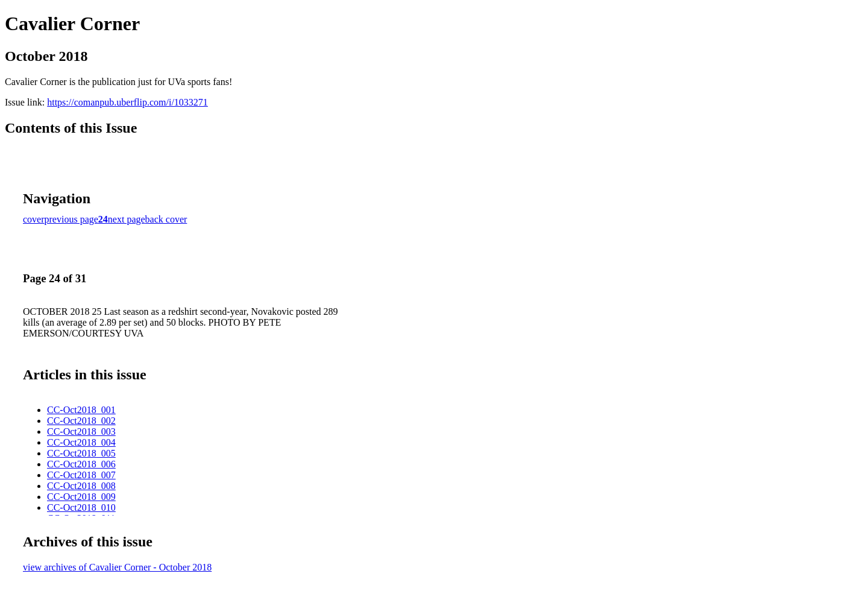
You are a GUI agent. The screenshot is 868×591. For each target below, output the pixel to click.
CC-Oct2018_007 (81, 475)
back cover (166, 219)
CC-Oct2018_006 (81, 464)
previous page (71, 219)
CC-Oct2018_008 (81, 486)
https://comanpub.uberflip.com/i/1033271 (127, 102)
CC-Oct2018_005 (81, 453)
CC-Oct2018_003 (81, 431)
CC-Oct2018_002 (81, 421)
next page (127, 219)
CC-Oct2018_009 (81, 497)
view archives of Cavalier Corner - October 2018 (117, 567)
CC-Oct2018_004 (81, 442)
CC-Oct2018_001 (81, 410)
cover (34, 219)
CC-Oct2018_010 (81, 507)
